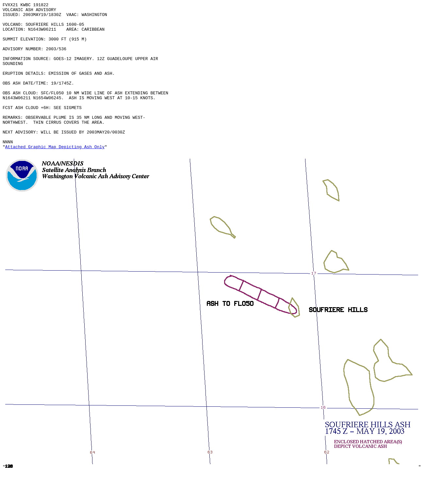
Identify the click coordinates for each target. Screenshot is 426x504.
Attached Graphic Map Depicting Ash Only (55, 176)
